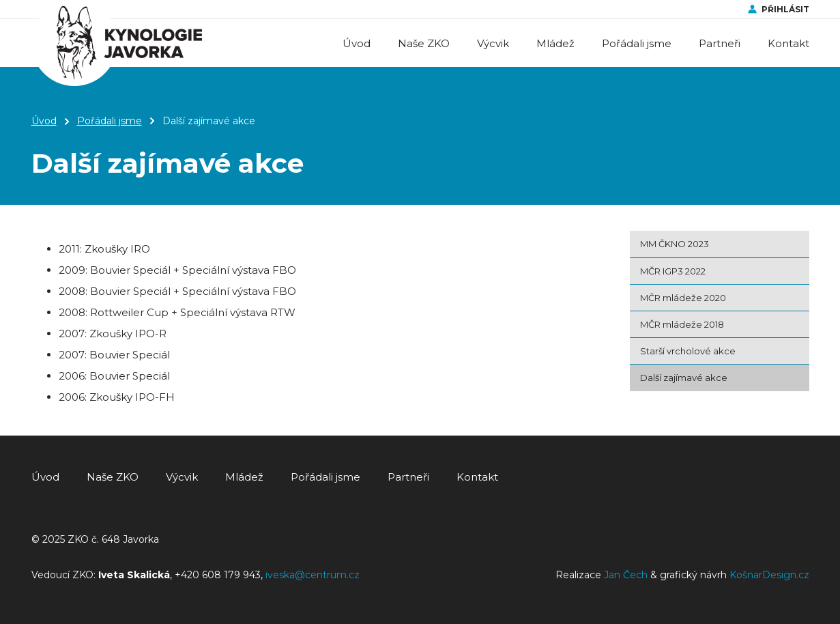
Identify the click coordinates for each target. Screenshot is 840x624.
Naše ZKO (113, 477)
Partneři (720, 43)
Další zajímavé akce (684, 378)
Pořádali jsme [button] (637, 43)
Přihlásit (785, 9)
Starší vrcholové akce (688, 351)
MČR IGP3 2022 (673, 271)
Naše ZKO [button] (424, 43)
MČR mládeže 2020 (683, 298)
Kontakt (788, 43)
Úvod (357, 43)
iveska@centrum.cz (313, 575)
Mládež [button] (555, 43)
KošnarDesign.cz (769, 575)
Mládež (244, 477)
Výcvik (182, 477)
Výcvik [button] (493, 43)
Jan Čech (626, 575)
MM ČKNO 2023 (675, 244)
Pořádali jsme (110, 121)
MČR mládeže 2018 (682, 324)
